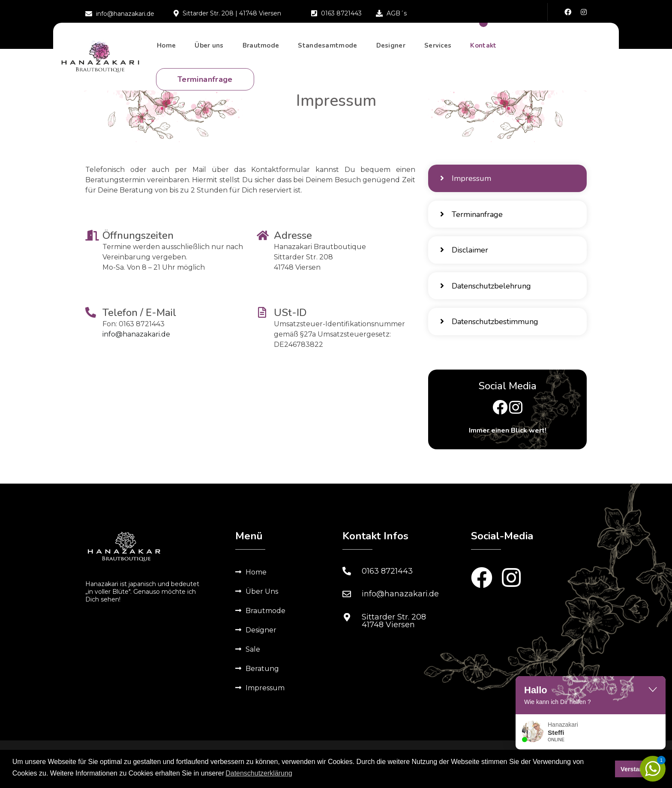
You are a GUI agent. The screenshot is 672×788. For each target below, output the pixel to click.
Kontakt (483, 50)
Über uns (209, 50)
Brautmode (261, 50)
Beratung (262, 680)
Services (438, 50)
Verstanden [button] (637, 770)
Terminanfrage (205, 84)
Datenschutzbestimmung (490, 332)
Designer (391, 50)
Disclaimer (465, 256)
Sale (253, 661)
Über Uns (262, 603)
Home (166, 50)
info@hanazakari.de (136, 334)
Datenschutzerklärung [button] (259, 774)
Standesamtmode (327, 50)
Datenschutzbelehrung (486, 294)
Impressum (466, 180)
